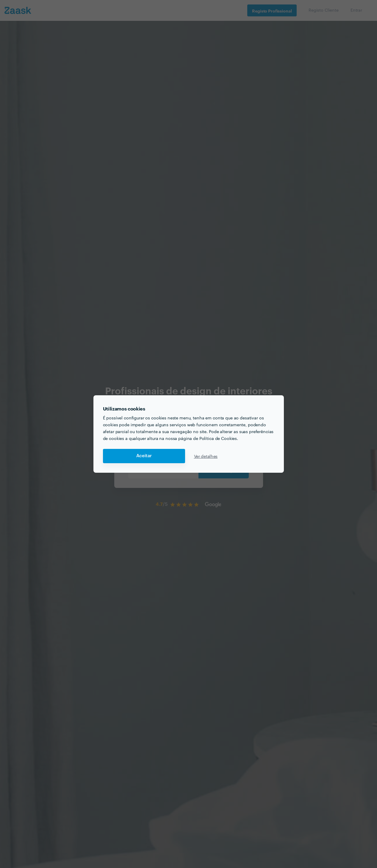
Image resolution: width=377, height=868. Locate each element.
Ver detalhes (206, 456)
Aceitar (144, 456)
